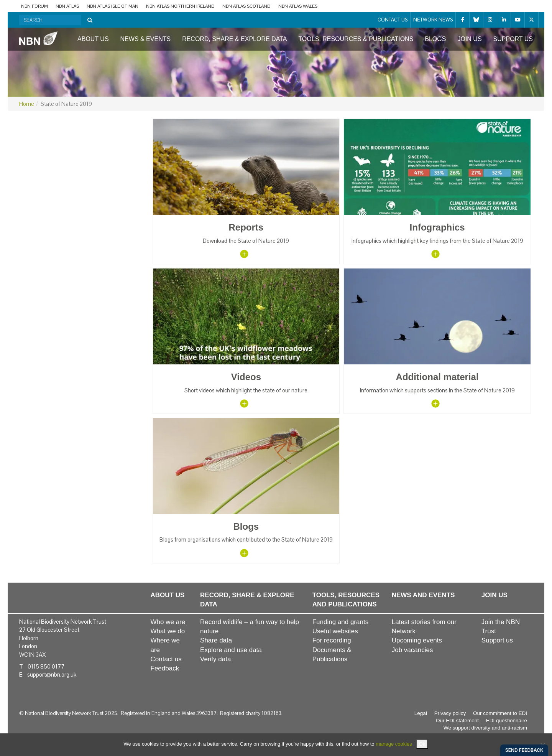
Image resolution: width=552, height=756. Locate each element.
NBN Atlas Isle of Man (113, 6)
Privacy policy (450, 713)
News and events (423, 595)
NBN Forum (34, 6)
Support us (513, 39)
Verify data (215, 659)
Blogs (435, 39)
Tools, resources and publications (346, 600)
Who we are (168, 622)
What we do (168, 631)
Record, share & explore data (234, 39)
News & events (146, 39)
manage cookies (394, 744)
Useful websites (335, 631)
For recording (332, 640)
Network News (433, 20)
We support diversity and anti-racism (485, 728)
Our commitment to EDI (500, 713)
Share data (216, 640)
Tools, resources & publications (356, 39)
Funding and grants (341, 622)
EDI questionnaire (507, 721)
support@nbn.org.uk (52, 674)
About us (93, 39)
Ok (422, 744)
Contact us (393, 20)
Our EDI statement (457, 721)
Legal (421, 713)
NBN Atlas (67, 6)
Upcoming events (417, 640)
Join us (469, 39)
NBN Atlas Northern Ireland (180, 6)
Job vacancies (412, 650)
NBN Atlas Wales (298, 6)
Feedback (165, 668)
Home (27, 104)
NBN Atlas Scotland (246, 6)
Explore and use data (231, 650)
